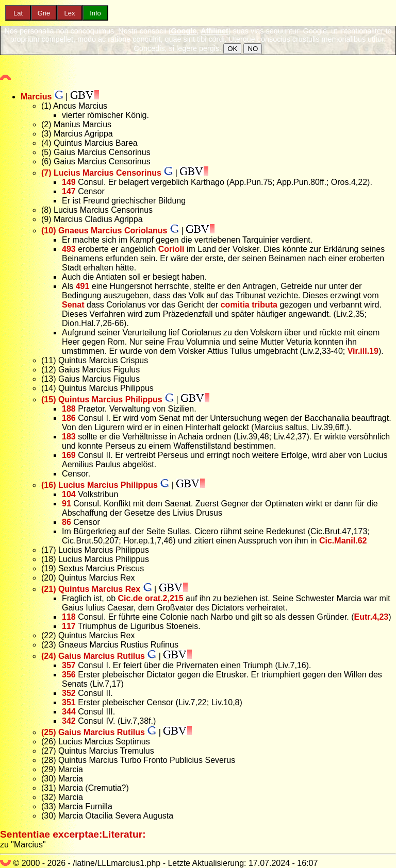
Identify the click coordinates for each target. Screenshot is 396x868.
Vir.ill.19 (363, 351)
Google (184, 31)
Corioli (171, 249)
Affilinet (214, 31)
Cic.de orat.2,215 (150, 598)
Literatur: (124, 834)
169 (69, 455)
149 (69, 182)
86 (67, 522)
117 (69, 626)
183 (69, 437)
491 (83, 286)
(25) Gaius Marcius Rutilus (93, 732)
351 (69, 702)
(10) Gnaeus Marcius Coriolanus (104, 231)
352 (69, 693)
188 (69, 409)
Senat (73, 305)
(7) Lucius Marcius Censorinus (101, 173)
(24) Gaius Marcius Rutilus (93, 656)
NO (253, 49)
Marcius (36, 97)
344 (69, 712)
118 (69, 617)
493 (69, 249)
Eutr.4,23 (372, 617)
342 (69, 721)
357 (69, 665)
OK (232, 49)
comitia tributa (249, 305)
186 (69, 418)
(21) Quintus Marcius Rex (91, 589)
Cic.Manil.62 (343, 541)
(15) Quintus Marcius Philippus (102, 399)
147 (69, 191)
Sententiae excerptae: (51, 834)
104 (69, 494)
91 (67, 504)
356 (69, 675)
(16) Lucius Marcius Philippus (100, 485)
